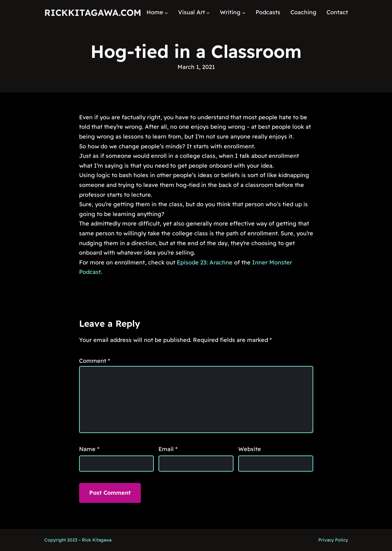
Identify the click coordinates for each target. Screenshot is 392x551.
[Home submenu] (166, 12)
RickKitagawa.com (93, 12)
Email (168, 449)
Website (250, 449)
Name (89, 449)
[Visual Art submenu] (208, 12)
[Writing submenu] (244, 12)
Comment (95, 361)
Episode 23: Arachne (205, 262)
